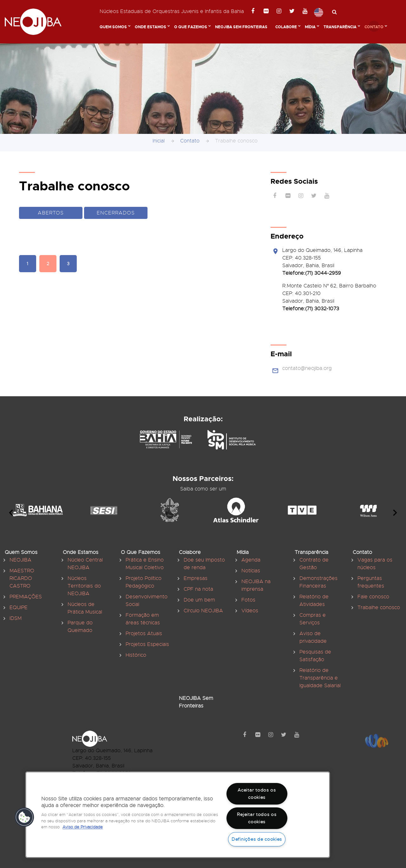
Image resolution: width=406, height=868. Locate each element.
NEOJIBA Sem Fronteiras (241, 27)
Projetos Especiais (147, 644)
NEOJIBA (20, 560)
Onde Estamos (151, 27)
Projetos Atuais (144, 634)
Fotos (248, 600)
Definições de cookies (257, 839)
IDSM (16, 618)
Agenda (251, 560)
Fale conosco (373, 597)
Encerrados (116, 213)
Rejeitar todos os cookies (257, 818)
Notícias (251, 571)
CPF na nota (198, 589)
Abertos (51, 213)
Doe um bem (199, 600)
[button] (24, 817)
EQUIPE (19, 608)
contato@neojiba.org (307, 368)
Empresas (196, 578)
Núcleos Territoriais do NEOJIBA (84, 586)
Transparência (340, 27)
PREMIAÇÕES (26, 597)
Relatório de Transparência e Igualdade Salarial (320, 678)
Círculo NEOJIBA (203, 611)
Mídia (310, 27)
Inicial (159, 141)
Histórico (136, 655)
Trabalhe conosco (379, 608)
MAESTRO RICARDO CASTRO (22, 578)
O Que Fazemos (191, 27)
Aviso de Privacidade (83, 827)
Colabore (286, 27)
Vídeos (250, 611)
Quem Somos (113, 27)
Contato (374, 27)
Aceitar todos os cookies (257, 794)
